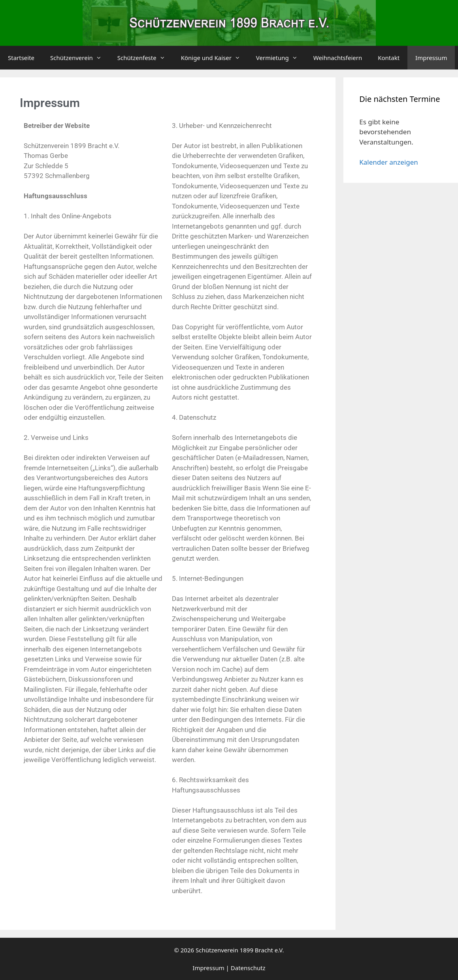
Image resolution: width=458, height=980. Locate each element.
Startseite (21, 58)
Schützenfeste (145, 58)
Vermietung (281, 58)
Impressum (431, 58)
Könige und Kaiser (215, 58)
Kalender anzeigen (389, 162)
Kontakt (389, 58)
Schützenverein (80, 58)
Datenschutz (248, 968)
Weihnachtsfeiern (338, 58)
